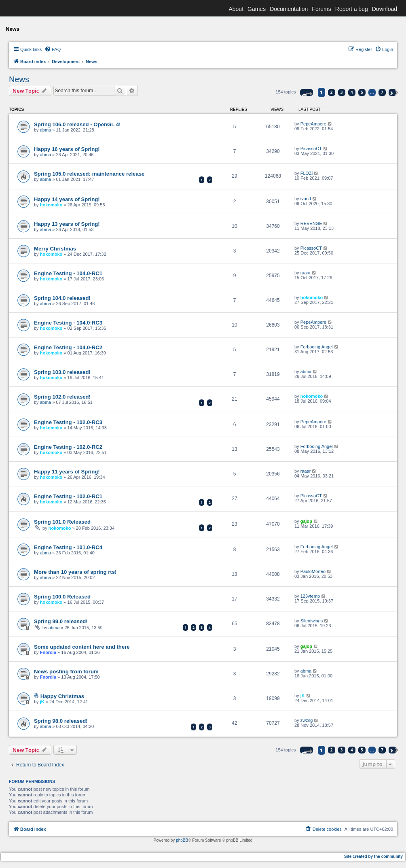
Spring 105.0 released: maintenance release (89, 174)
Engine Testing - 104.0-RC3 (68, 323)
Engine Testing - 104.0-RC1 (68, 273)
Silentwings (312, 621)
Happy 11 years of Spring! (67, 472)
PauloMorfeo (313, 571)
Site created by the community (373, 856)
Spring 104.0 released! (62, 298)
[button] (307, 92)
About (236, 9)
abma (46, 130)
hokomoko (51, 205)
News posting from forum (66, 672)
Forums (321, 9)
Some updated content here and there (82, 647)
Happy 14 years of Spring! (67, 199)
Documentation (289, 9)
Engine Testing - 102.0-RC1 (68, 496)
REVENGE (311, 223)
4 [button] (352, 92)
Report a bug (352, 9)
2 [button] (332, 92)
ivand (306, 199)
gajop (306, 521)
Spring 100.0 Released (62, 597)
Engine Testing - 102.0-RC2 (68, 447)
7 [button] (382, 92)
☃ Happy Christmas (59, 696)
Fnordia (48, 652)
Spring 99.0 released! (61, 621)
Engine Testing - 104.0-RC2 (68, 347)
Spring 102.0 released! (62, 397)
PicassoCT (311, 149)
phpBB (182, 840)
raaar (306, 273)
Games (257, 9)
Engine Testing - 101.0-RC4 (68, 547)
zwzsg (307, 720)
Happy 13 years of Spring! (67, 224)
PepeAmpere (313, 124)
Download (385, 9)
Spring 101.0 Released (62, 522)
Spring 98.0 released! (61, 721)
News (19, 79)
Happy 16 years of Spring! (67, 149)
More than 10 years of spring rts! (75, 572)
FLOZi (307, 173)
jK (42, 702)
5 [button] (362, 92)
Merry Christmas (55, 249)
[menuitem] (53, 49)
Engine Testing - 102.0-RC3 (68, 422)
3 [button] (342, 92)
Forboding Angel (317, 347)
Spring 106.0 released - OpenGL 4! (77, 124)
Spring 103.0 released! (62, 372)
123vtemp (310, 596)
